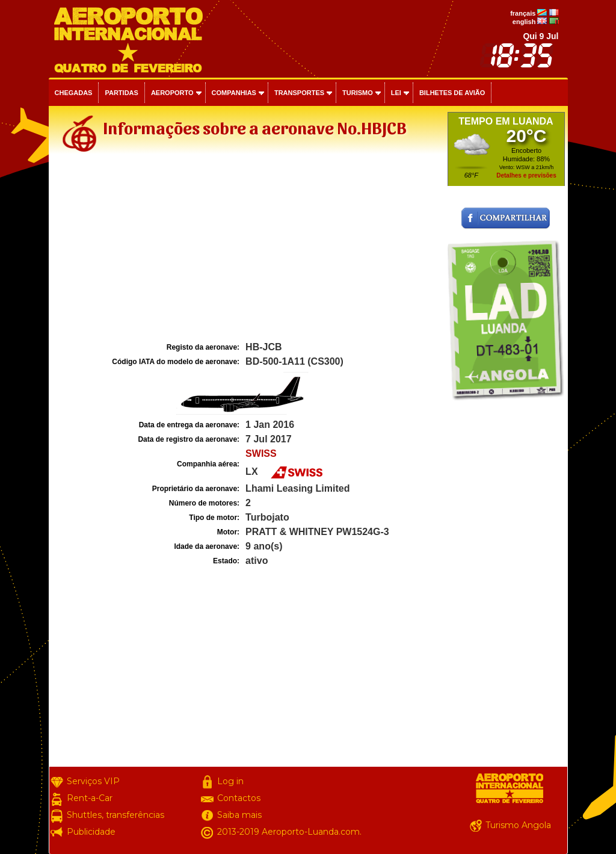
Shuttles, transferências (115, 815)
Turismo (358, 93)
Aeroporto (172, 93)
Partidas (121, 93)
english (524, 22)
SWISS (261, 453)
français (523, 13)
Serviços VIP (93, 781)
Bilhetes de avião (452, 93)
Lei (396, 93)
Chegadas (74, 93)
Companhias (234, 93)
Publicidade (91, 832)
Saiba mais (239, 815)
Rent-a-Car (90, 798)
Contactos (239, 798)
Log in (230, 781)
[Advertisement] (247, 249)
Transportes (299, 93)
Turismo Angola (518, 825)
